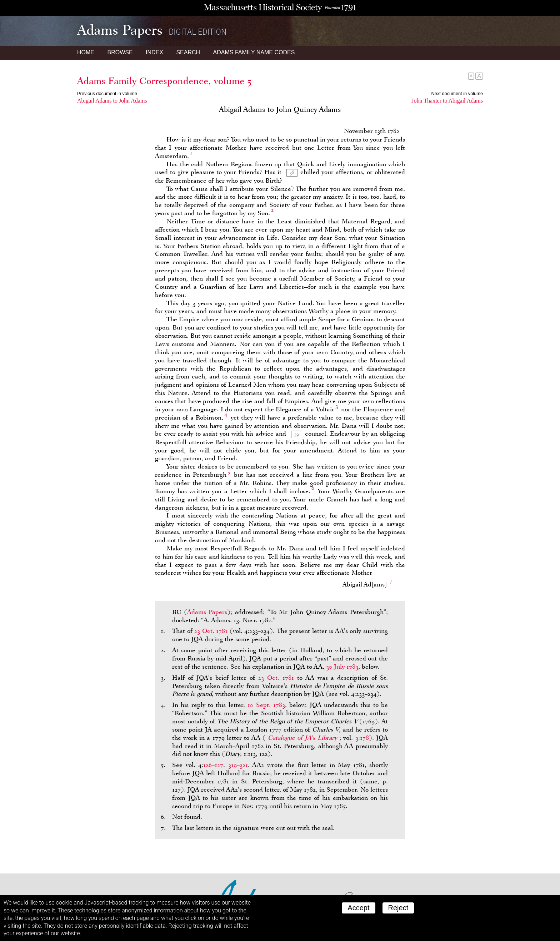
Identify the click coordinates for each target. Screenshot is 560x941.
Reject (398, 908)
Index (154, 52)
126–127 (213, 765)
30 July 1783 (342, 667)
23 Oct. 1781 (211, 631)
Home (86, 52)
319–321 (238, 765)
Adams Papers (207, 612)
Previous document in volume (107, 93)
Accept (358, 908)
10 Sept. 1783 (266, 705)
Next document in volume (457, 93)
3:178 (362, 738)
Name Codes (254, 52)
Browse (120, 52)
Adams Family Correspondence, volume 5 (164, 81)
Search (188, 52)
